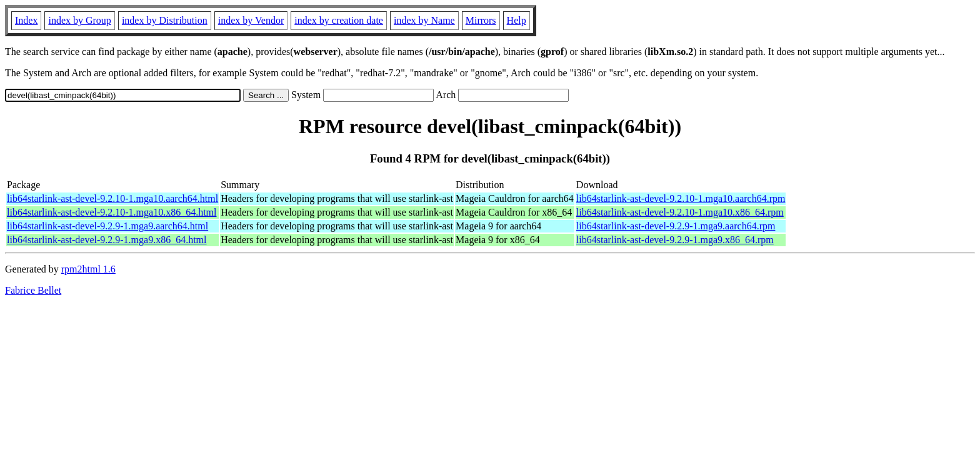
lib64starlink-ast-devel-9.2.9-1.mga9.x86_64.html (107, 240)
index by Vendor (251, 20)
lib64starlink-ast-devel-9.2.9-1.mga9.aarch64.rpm (676, 226)
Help (517, 20)
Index (26, 20)
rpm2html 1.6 (88, 269)
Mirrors (481, 20)
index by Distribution (165, 20)
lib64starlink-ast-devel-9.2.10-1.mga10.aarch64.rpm (681, 198)
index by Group (79, 20)
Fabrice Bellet (33, 290)
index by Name (424, 20)
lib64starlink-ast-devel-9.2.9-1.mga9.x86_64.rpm (675, 240)
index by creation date (339, 20)
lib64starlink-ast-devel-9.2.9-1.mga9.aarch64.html (107, 226)
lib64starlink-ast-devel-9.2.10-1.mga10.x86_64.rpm (680, 212)
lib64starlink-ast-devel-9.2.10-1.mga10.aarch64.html (112, 198)
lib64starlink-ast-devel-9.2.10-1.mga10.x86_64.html (112, 212)
